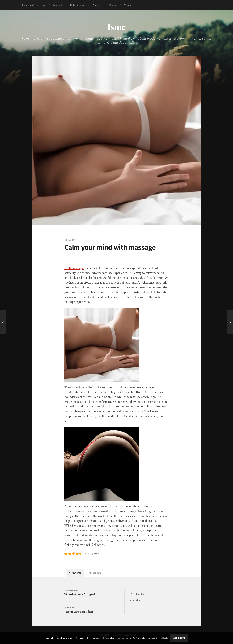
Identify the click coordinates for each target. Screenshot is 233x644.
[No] (229, 638)
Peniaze (97, 5)
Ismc (117, 27)
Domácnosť (27, 5)
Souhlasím (179, 638)
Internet (58, 5)
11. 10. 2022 (138, 594)
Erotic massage (74, 268)
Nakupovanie (77, 5)
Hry (43, 5)
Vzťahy (128, 5)
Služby (113, 5)
